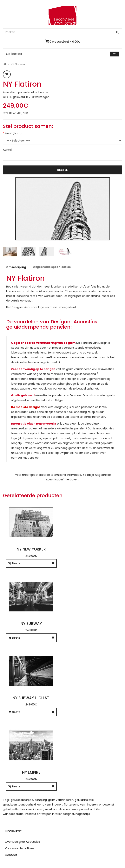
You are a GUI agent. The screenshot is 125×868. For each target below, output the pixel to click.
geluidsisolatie (84, 800)
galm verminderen (61, 800)
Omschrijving (16, 267)
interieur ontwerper (38, 814)
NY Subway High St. (31, 698)
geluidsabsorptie (22, 800)
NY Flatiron (18, 64)
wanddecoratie (13, 814)
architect (96, 809)
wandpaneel (80, 809)
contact (17, 458)
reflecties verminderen (28, 809)
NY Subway (31, 624)
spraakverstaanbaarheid (19, 805)
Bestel (62, 170)
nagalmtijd (83, 814)
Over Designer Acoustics (22, 842)
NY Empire (31, 772)
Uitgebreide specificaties (52, 267)
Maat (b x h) (13, 133)
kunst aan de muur (58, 809)
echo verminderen (50, 805)
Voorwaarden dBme (19, 848)
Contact (11, 855)
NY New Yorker (31, 549)
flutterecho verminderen (81, 805)
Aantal (7, 150)
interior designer (63, 814)
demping (41, 800)
